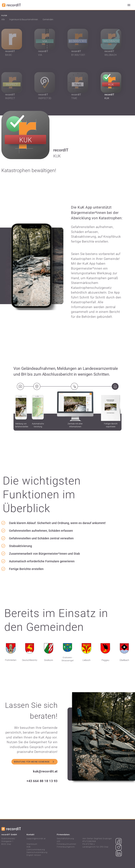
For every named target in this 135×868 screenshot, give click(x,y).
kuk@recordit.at (45, 771)
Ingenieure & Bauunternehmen (24, 19)
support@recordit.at (36, 839)
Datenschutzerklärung (37, 852)
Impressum (32, 844)
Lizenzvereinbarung (36, 850)
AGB (28, 847)
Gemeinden (48, 19)
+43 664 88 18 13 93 (42, 781)
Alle (3, 19)
